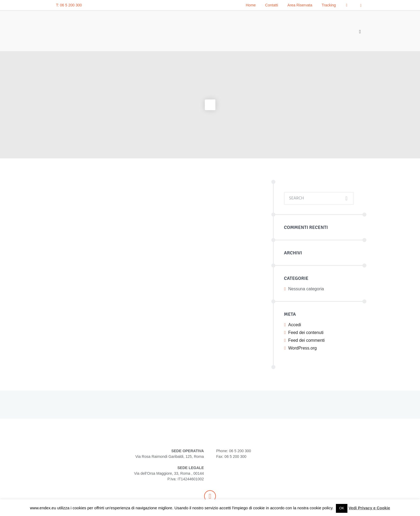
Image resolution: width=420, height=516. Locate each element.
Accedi (295, 325)
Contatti (272, 5)
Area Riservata (300, 5)
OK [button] (342, 508)
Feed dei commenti (306, 340)
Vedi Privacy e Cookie (369, 508)
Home (251, 5)
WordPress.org (302, 348)
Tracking (329, 5)
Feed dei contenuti (306, 333)
